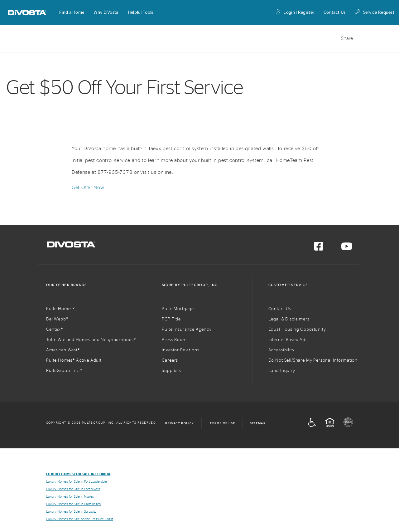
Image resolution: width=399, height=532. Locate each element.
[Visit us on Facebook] (319, 248)
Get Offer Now (88, 188)
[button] (72, 12)
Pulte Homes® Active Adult (74, 360)
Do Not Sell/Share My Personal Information (313, 360)
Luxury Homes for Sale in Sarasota (71, 512)
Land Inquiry (282, 371)
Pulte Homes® (60, 309)
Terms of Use (223, 423)
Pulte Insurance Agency (187, 329)
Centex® (55, 329)
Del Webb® (57, 319)
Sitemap (258, 423)
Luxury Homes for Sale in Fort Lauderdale (77, 482)
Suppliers (172, 371)
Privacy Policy (180, 423)
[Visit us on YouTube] (347, 248)
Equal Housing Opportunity (297, 329)
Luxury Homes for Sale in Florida (78, 474)
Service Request (375, 13)
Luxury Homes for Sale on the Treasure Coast (79, 519)
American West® (63, 350)
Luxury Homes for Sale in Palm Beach (73, 504)
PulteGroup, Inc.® (64, 371)
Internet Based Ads (288, 340)
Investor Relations (180, 350)
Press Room (174, 340)
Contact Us (334, 12)
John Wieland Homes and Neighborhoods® (91, 340)
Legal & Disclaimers (289, 319)
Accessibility (281, 350)
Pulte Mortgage (178, 309)
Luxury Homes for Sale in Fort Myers (73, 489)
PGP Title (171, 319)
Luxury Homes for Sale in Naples (70, 497)
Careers (170, 360)
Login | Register (295, 13)
